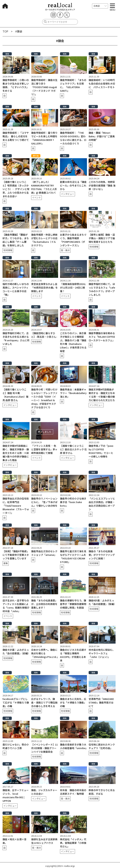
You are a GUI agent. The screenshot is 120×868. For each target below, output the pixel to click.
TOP (5, 31)
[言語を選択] (100, 6)
